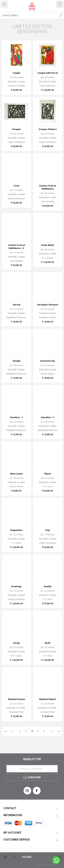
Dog (48, 530)
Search (61, 15)
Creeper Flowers (48, 129)
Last (58, 731)
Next (51, 731)
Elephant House (16, 699)
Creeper (16, 129)
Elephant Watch (48, 699)
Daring (16, 305)
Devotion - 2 (48, 417)
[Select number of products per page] (5, 857)
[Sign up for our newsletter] (32, 769)
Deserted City (48, 361)
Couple (16, 73)
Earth (48, 643)
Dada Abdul (48, 245)
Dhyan (48, 474)
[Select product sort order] (14, 857)
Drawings (16, 586)
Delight (16, 361)
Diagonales (16, 530)
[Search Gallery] (29, 15)
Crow (16, 186)
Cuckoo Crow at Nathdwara (48, 187)
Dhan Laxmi (16, 474)
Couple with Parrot (48, 73)
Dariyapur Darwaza (48, 305)
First (6, 731)
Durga (16, 643)
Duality (48, 586)
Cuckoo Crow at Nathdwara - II (16, 247)
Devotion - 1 (16, 417)
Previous (13, 731)
